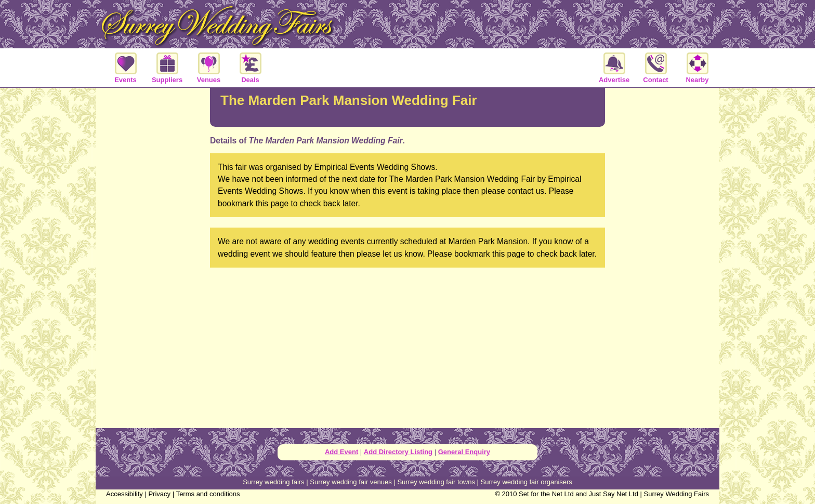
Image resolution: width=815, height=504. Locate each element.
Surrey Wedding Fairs (676, 494)
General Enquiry (464, 452)
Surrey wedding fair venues (351, 482)
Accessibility (124, 494)
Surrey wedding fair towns (436, 482)
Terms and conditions (208, 494)
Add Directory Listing (398, 452)
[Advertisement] (407, 319)
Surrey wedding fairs (274, 482)
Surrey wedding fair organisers (527, 482)
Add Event (341, 452)
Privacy (159, 494)
